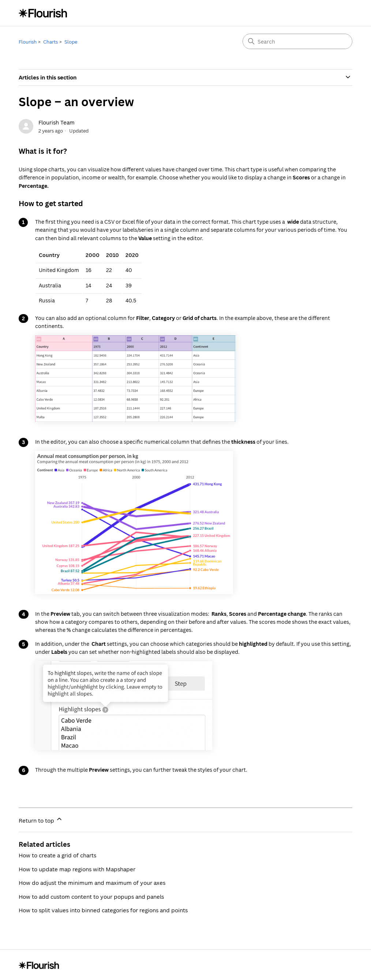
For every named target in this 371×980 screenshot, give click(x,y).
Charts (50, 42)
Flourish (28, 42)
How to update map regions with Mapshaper (77, 869)
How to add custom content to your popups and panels (91, 897)
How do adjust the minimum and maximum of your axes (92, 883)
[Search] (297, 41)
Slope (71, 42)
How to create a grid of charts (57, 855)
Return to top (41, 820)
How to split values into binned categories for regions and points (103, 910)
